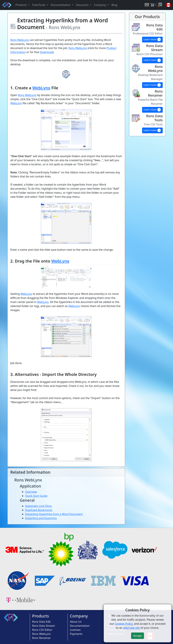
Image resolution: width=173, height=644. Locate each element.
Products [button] (22, 5)
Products (40, 616)
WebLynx (41, 88)
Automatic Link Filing (38, 506)
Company (79, 616)
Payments (76, 634)
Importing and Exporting (41, 518)
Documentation (80, 626)
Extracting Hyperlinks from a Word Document (54, 514)
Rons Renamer (41, 638)
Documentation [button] (61, 5)
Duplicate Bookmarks (39, 510)
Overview (31, 492)
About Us (76, 622)
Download (46, 52)
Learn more (152, 40)
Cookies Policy (124, 624)
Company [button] (100, 5)
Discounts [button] (83, 5)
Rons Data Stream (44, 626)
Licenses (75, 630)
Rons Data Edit (41, 622)
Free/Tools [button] (39, 5)
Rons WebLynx (20, 40)
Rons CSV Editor (42, 630)
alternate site (132, 628)
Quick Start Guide (36, 496)
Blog (114, 5)
